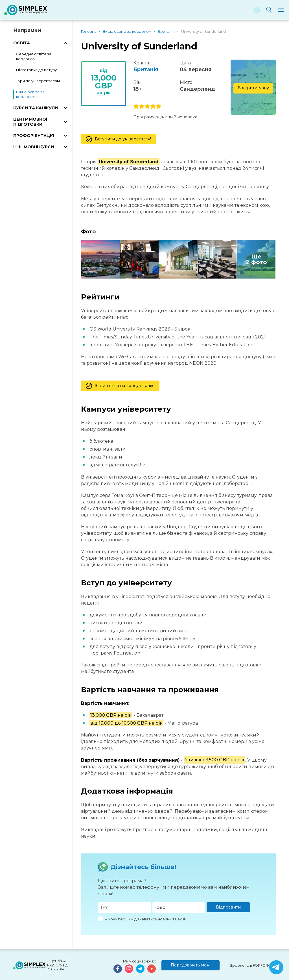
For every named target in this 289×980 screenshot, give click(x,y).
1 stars (136, 107)
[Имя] (124, 908)
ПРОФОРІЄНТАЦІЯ (34, 136)
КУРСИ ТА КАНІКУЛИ (36, 108)
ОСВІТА (22, 43)
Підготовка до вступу (36, 70)
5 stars (159, 107)
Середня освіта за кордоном (34, 56)
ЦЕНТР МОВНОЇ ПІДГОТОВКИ (30, 122)
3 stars (147, 107)
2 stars (142, 107)
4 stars (153, 107)
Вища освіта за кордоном (30, 94)
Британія (146, 69)
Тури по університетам (38, 81)
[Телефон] (179, 908)
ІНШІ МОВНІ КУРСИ (34, 147)
